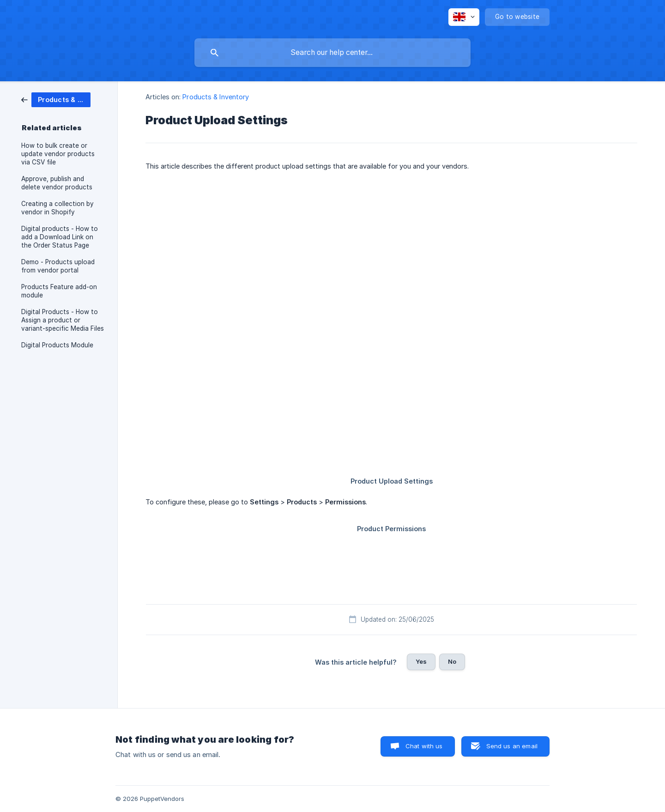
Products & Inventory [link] (216, 97)
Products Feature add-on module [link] (59, 291)
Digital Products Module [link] (57, 345)
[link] (56, 99)
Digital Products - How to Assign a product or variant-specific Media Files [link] (63, 320)
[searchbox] (332, 53)
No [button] (452, 661)
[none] (464, 17)
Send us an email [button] (512, 746)
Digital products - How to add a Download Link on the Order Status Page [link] (60, 237)
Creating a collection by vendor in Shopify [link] (57, 208)
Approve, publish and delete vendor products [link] (57, 183)
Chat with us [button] (424, 746)
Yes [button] (421, 661)
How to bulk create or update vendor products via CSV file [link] (58, 154)
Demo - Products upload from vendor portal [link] (58, 266)
